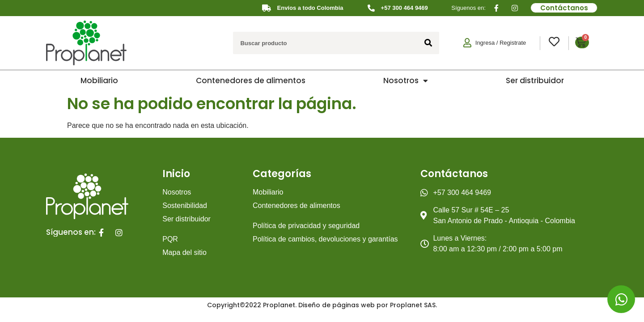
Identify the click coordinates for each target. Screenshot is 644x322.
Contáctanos (454, 174)
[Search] (428, 43)
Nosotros (406, 81)
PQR (170, 239)
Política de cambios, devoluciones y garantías (325, 239)
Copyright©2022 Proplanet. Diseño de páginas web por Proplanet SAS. (322, 305)
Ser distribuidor (535, 80)
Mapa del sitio (184, 252)
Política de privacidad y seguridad (306, 226)
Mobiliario (99, 80)
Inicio (176, 174)
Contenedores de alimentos (251, 80)
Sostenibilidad (185, 205)
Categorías (282, 174)
